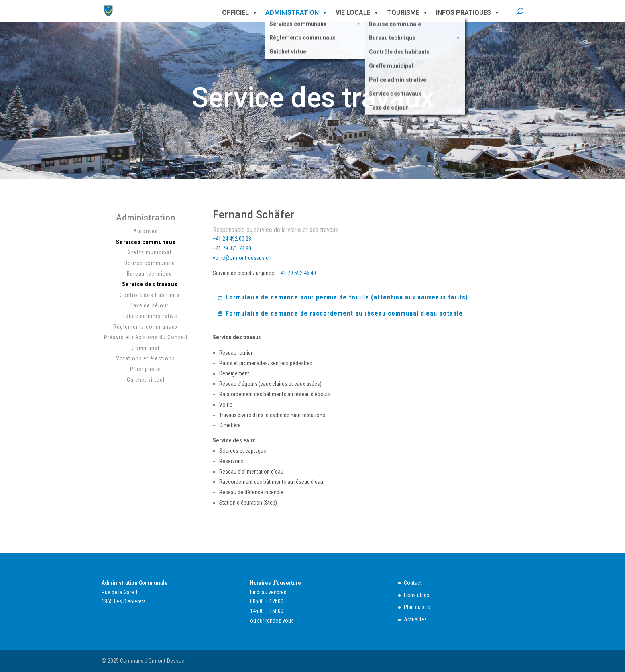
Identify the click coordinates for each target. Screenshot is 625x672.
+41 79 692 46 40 (297, 273)
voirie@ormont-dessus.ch (242, 258)
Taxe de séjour (149, 305)
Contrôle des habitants (150, 295)
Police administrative (149, 316)
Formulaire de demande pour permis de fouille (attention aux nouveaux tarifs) (347, 297)
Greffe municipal (149, 252)
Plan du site (417, 607)
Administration (297, 13)
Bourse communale (150, 263)
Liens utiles (417, 595)
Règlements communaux (145, 327)
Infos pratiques (468, 13)
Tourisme (408, 13)
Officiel (240, 13)
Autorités (145, 231)
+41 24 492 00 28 (232, 239)
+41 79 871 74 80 (232, 248)
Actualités (415, 619)
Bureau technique (149, 274)
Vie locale (357, 13)
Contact (413, 583)
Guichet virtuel (146, 380)
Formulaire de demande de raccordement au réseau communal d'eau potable (344, 313)
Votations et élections (145, 358)
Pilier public (145, 369)
